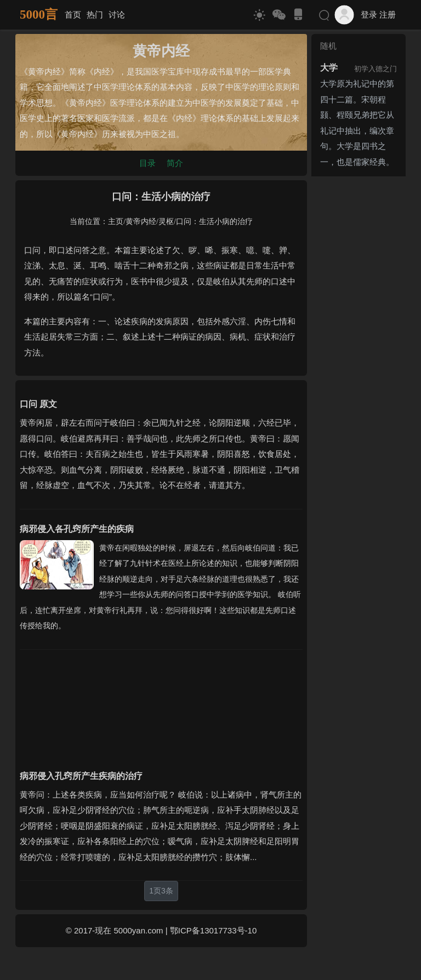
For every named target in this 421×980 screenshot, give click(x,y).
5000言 (39, 15)
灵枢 (166, 222)
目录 (147, 163)
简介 (175, 163)
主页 (116, 222)
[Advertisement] (161, 703)
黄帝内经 (141, 222)
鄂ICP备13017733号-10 (213, 930)
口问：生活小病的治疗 (214, 222)
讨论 (117, 15)
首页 (73, 15)
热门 (95, 15)
